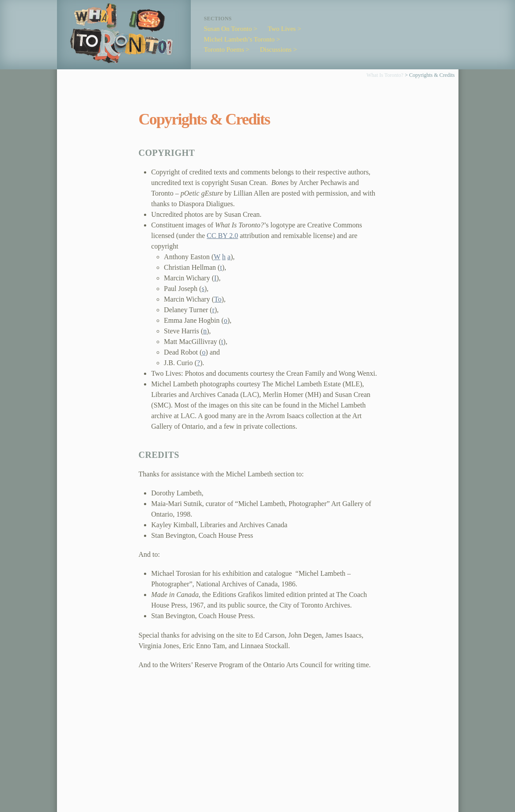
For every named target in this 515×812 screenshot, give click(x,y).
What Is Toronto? (385, 75)
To (218, 299)
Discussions (276, 49)
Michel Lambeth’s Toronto (239, 39)
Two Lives (282, 29)
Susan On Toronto (228, 29)
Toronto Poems (224, 49)
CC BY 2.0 (222, 236)
